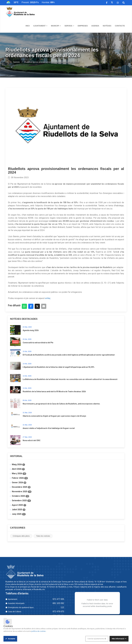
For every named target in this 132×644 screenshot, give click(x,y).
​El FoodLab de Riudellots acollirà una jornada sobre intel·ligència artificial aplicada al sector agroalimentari (69, 355)
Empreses (83, 26)
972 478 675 (58, 611)
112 (62, 607)
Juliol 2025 (19, 510)
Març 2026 (19, 474)
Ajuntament (40, 26)
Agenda (95, 26)
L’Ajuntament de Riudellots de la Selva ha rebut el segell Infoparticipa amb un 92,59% (59, 367)
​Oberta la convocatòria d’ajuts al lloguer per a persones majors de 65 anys (54, 416)
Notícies (107, 26)
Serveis (69, 26)
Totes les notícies (43, 536)
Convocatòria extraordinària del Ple (38, 343)
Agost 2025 (19, 505)
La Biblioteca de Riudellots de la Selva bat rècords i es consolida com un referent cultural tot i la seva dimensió (70, 379)
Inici (28, 26)
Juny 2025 (19, 514)
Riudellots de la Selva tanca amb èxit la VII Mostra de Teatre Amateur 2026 (54, 392)
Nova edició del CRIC (32, 440)
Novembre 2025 (22, 492)
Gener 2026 (19, 483)
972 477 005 (58, 599)
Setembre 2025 (21, 501)
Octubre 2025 (20, 496)
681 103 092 (58, 603)
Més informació (118, 639)
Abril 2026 (18, 469)
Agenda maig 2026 (31, 330)
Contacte (120, 26)
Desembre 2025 (21, 487)
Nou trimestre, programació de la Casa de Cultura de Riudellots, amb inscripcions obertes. (61, 404)
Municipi (56, 26)
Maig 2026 (18, 465)
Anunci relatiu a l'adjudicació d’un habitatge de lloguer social (49, 428)
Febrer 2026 (20, 478)
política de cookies (39, 631)
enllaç (48, 298)
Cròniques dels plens (21, 536)
